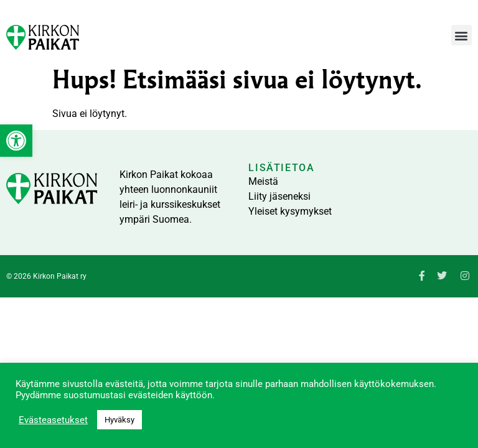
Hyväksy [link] (119, 420)
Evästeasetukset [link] (53, 420)
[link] (16, 141)
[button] (462, 35)
